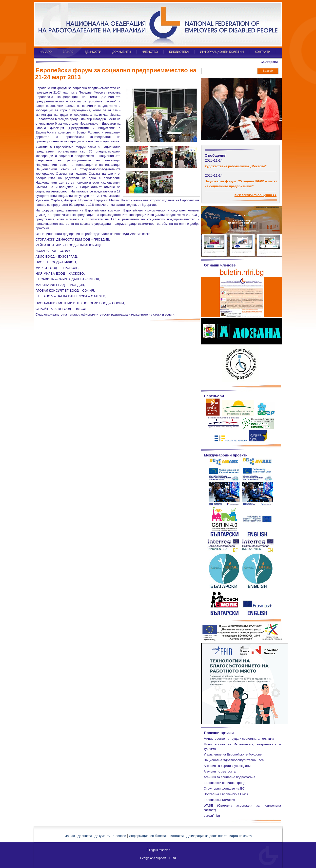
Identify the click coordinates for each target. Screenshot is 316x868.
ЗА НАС (68, 52)
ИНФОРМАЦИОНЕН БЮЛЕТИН (222, 52)
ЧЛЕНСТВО (150, 52)
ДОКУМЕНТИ (122, 52)
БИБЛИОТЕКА (179, 52)
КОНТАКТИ (263, 52)
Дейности (85, 836)
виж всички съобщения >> (256, 195)
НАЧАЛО (46, 52)
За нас (70, 836)
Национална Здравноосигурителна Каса (234, 760)
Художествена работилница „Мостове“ (236, 166)
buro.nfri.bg (212, 816)
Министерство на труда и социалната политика (239, 739)
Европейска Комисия (219, 800)
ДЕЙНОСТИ (93, 52)
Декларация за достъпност (207, 836)
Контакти (177, 836)
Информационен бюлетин (148, 836)
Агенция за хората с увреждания (228, 766)
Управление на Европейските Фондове (233, 754)
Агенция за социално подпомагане (229, 777)
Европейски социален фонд (225, 783)
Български (269, 62)
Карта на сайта (240, 836)
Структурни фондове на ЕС (224, 788)
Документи (103, 836)
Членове (120, 836)
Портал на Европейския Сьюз (226, 794)
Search (268, 71)
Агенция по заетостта (220, 771)
